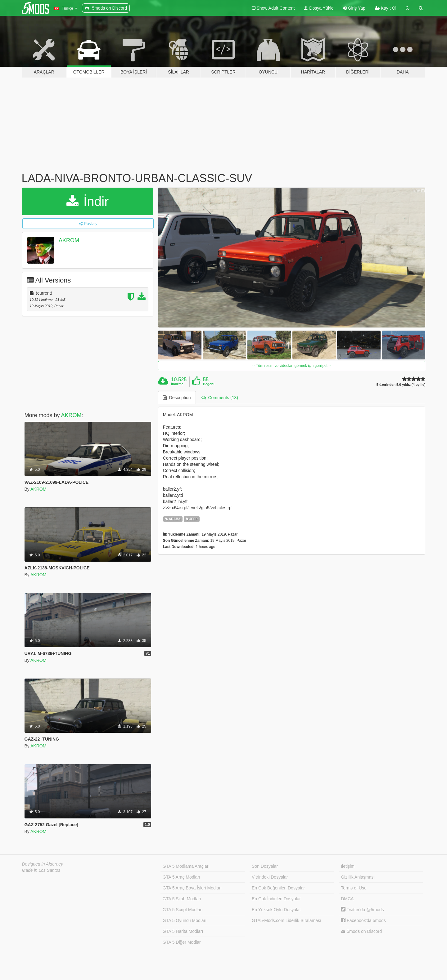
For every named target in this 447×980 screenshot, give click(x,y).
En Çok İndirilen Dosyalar (276, 899)
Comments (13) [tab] (220, 398)
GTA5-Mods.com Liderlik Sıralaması (287, 920)
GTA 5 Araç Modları (181, 877)
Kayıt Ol (386, 8)
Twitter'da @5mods (362, 910)
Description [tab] (177, 398)
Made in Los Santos (41, 870)
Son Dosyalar (265, 866)
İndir (88, 201)
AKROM (69, 240)
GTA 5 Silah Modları (182, 899)
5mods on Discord (361, 931)
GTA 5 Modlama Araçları (186, 866)
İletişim (348, 866)
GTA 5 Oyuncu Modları (185, 920)
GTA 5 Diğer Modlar (182, 942)
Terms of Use (354, 888)
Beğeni (209, 384)
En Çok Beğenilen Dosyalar (278, 888)
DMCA (347, 899)
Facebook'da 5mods (363, 920)
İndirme (177, 384)
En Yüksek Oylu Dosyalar (276, 910)
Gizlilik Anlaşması (358, 877)
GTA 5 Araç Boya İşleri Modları (192, 888)
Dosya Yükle (319, 8)
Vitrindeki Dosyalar (270, 877)
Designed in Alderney (43, 864)
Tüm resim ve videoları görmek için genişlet (292, 366)
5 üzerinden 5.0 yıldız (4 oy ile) (401, 385)
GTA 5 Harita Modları (183, 931)
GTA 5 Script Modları (183, 910)
